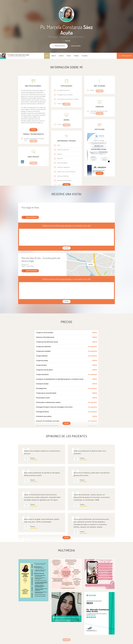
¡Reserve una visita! (125, 56)
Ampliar (91, 264)
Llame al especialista (30, 217)
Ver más (33, 130)
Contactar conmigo (76, 46)
